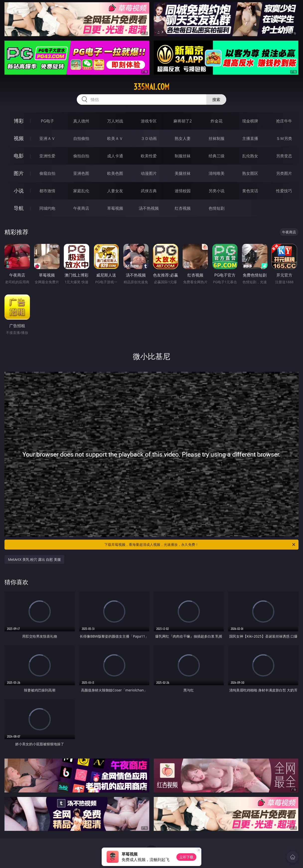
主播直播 (250, 138)
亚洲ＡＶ (47, 138)
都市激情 (47, 191)
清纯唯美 (217, 173)
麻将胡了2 (183, 121)
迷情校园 (183, 191)
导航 (19, 208)
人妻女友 (115, 191)
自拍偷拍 (81, 138)
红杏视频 (183, 208)
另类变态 (284, 156)
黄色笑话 (250, 191)
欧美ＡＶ (115, 138)
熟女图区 (250, 173)
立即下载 (186, 857)
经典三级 (217, 156)
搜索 (216, 99)
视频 (19, 138)
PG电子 (47, 121)
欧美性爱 (149, 156)
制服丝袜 (183, 156)
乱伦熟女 (250, 156)
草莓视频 (115, 208)
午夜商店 (81, 208)
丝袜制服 (217, 138)
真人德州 (81, 121)
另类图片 (284, 173)
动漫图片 (149, 173)
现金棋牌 (250, 121)
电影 (19, 156)
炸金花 (217, 121)
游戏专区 (149, 121)
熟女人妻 (183, 138)
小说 (19, 191)
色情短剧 (217, 208)
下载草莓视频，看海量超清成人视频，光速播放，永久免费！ (200, 545)
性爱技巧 (284, 191)
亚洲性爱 (47, 156)
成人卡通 (115, 156)
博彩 (19, 121)
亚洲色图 (81, 173)
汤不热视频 (149, 208)
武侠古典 (149, 191)
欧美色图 (115, 173)
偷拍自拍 (81, 156)
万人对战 (115, 121)
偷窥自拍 (47, 173)
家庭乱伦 (81, 191)
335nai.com (151, 87)
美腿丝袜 (183, 173)
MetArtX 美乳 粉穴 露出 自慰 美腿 (34, 559)
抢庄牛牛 (284, 121)
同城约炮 (47, 208)
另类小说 (217, 191)
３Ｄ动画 (149, 138)
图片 (19, 173)
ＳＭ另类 (284, 138)
